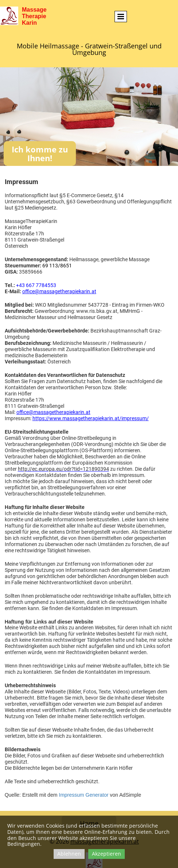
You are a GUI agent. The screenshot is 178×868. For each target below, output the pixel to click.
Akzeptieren (107, 854)
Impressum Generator (84, 795)
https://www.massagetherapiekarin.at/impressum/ (91, 418)
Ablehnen (69, 854)
